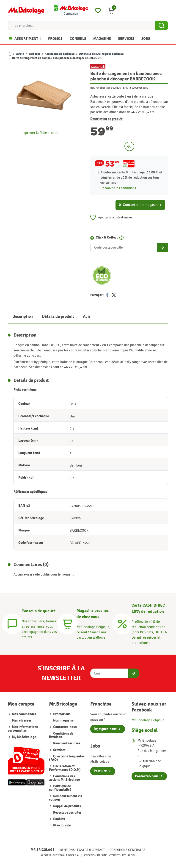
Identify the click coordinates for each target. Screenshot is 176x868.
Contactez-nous (65, 727)
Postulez (100, 771)
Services (59, 750)
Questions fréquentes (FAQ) (67, 758)
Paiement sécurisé (66, 743)
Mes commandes (24, 714)
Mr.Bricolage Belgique (148, 720)
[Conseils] (12, 623)
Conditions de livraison (61, 735)
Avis (87, 317)
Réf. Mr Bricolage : (101, 88)
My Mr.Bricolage (24, 737)
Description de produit (108, 119)
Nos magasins (63, 721)
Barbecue (34, 54)
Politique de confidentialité (60, 788)
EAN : (126, 88)
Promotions (62, 714)
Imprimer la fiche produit (40, 133)
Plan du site (62, 825)
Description (23, 317)
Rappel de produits (67, 806)
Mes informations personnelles (23, 729)
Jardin (20, 54)
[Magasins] (67, 623)
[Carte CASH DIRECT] (122, 623)
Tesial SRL (129, 855)
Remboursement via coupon (66, 798)
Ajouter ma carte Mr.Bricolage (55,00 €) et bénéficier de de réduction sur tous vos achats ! (131, 178)
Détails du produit (58, 317)
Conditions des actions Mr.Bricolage (64, 778)
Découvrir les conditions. (119, 188)
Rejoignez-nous (105, 729)
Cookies (59, 819)
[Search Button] (161, 26)
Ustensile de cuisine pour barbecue (101, 54)
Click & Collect (107, 238)
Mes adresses (22, 721)
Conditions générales (127, 850)
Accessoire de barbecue (60, 54)
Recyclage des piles (67, 813)
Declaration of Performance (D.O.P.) (65, 768)
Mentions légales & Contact (82, 850)
